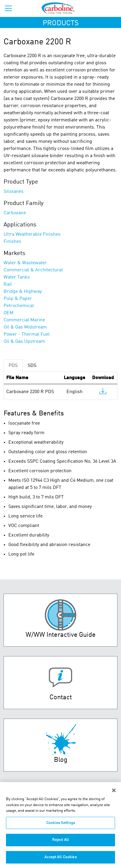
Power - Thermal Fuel (27, 334)
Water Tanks (17, 277)
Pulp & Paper (18, 299)
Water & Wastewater (25, 263)
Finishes (12, 242)
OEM (8, 313)
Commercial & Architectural (33, 270)
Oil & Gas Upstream (24, 342)
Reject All (61, 843)
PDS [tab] (13, 366)
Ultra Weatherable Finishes (32, 234)
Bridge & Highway (23, 292)
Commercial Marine (24, 320)
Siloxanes (14, 192)
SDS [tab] (32, 366)
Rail (8, 284)
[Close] (114, 794)
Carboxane (15, 213)
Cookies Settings (61, 826)
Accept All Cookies (60, 860)
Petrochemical (19, 306)
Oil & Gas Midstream (25, 327)
